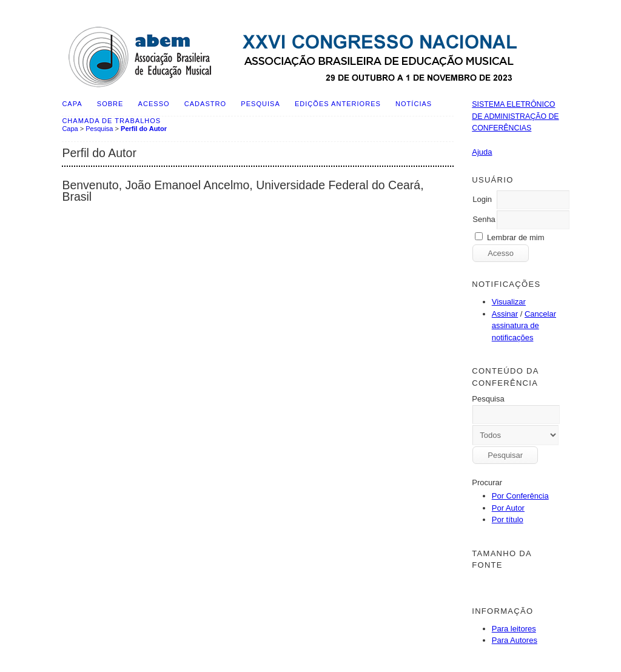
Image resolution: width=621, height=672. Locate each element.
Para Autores (515, 640)
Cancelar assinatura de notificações (524, 326)
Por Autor (508, 508)
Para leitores (514, 629)
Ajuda (482, 152)
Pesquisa (260, 104)
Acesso (154, 104)
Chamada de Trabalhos (111, 121)
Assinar (505, 314)
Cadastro (205, 104)
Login (482, 199)
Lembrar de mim (516, 237)
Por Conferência (520, 496)
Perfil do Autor (144, 129)
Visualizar (509, 302)
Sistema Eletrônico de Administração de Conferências (515, 116)
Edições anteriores (338, 104)
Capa (72, 104)
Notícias (414, 104)
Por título (508, 519)
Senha (484, 219)
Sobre (110, 104)
